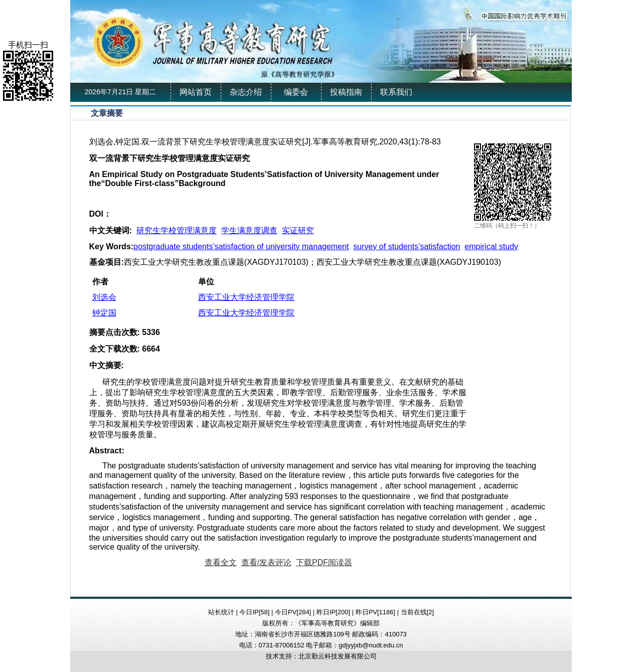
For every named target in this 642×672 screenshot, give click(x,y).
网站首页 (196, 92)
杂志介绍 (246, 92)
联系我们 (396, 92)
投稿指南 (346, 92)
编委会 (296, 92)
